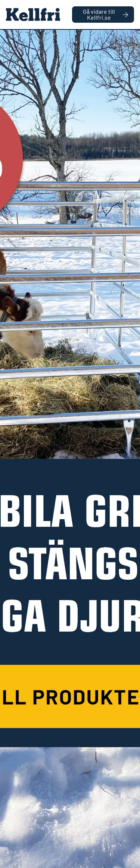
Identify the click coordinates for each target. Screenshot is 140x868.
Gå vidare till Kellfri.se (105, 14)
